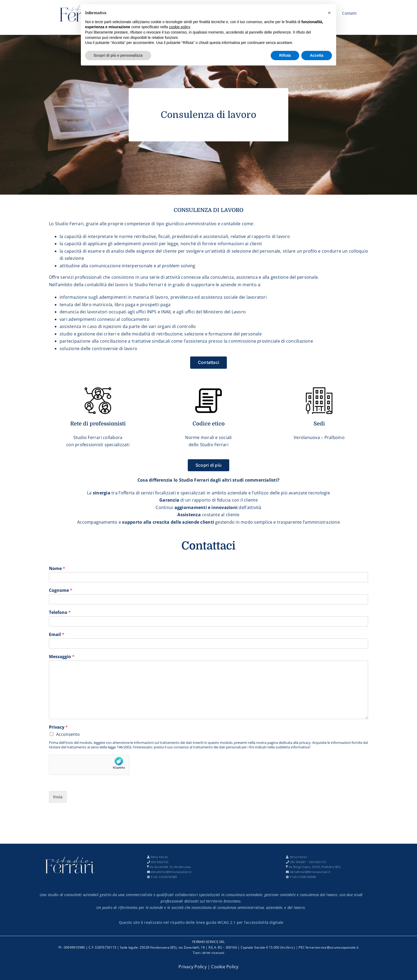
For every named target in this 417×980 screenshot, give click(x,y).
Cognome (61, 590)
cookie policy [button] (179, 27)
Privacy (58, 727)
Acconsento (68, 734)
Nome (57, 569)
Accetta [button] (317, 55)
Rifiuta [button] (285, 55)
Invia (58, 797)
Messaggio (62, 657)
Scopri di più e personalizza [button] (118, 55)
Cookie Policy (225, 967)
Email (57, 635)
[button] (329, 13)
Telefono (60, 612)
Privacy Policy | (195, 967)
